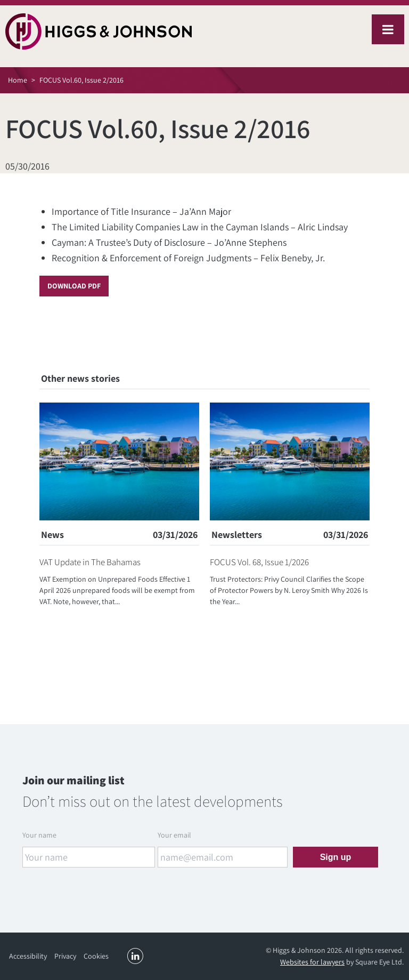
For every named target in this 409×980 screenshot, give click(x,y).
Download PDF (74, 286)
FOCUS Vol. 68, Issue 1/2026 (259, 562)
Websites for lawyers (312, 962)
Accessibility (28, 956)
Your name (39, 835)
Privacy (65, 956)
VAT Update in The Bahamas (90, 562)
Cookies (96, 956)
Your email (174, 835)
